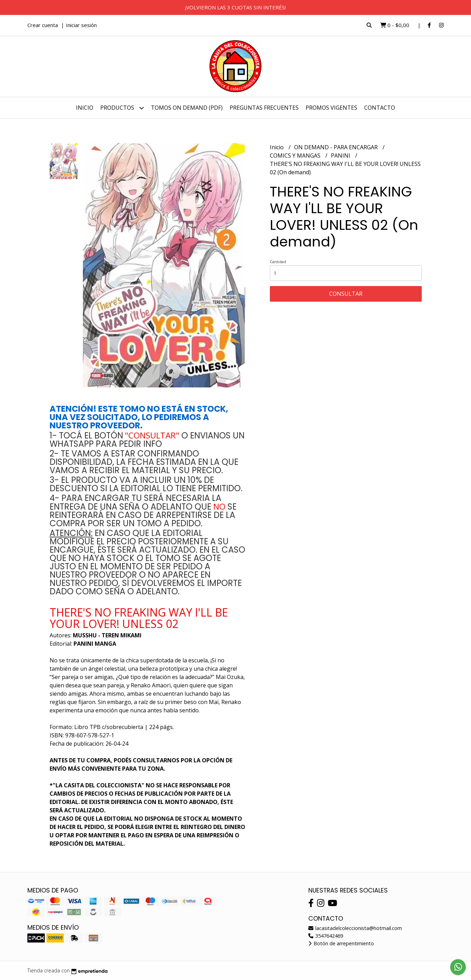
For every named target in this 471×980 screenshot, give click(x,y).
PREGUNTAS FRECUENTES (264, 108)
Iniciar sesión (81, 25)
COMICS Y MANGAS (296, 156)
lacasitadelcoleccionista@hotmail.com (355, 928)
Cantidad (278, 262)
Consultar (346, 294)
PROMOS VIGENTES (331, 108)
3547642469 (326, 936)
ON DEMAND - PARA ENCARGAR (337, 147)
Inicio (85, 108)
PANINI (341, 156)
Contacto (380, 108)
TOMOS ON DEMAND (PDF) (187, 108)
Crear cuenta (43, 25)
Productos (122, 108)
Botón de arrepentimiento (341, 943)
